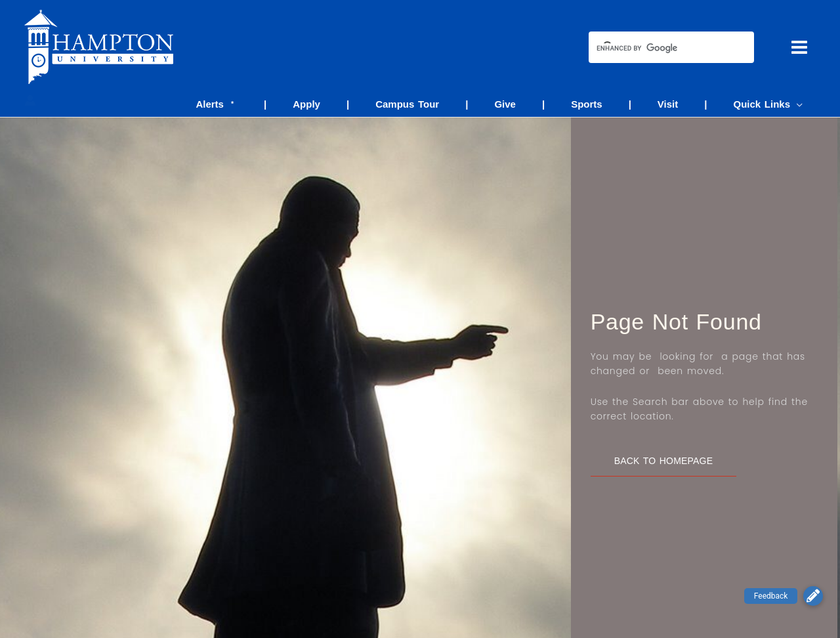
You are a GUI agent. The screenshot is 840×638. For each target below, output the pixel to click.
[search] (660, 49)
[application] (800, 104)
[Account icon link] (30, 100)
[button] (813, 596)
